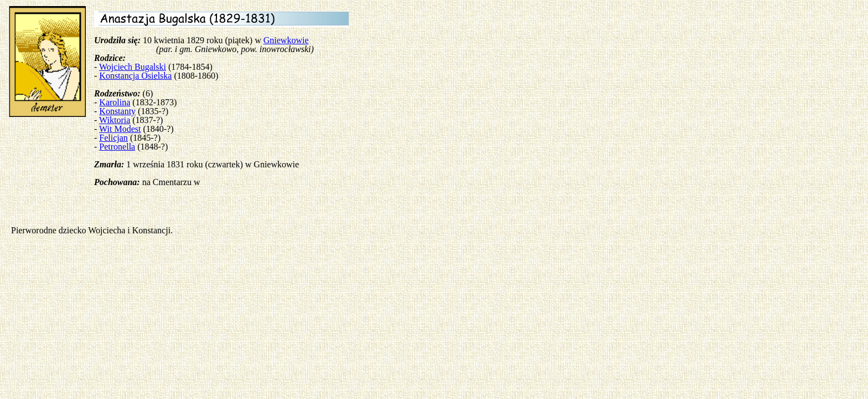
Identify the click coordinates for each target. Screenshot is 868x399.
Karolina (115, 102)
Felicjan (113, 138)
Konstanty (117, 111)
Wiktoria (115, 120)
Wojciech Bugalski (133, 67)
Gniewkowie (286, 40)
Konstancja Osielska (135, 76)
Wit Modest (120, 129)
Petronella (117, 147)
